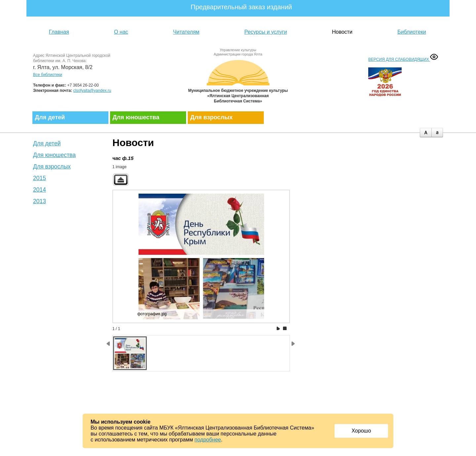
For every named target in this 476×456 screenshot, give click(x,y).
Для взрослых (212, 117)
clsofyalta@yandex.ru (92, 91)
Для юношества (136, 117)
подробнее (208, 440)
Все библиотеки (48, 75)
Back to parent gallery (121, 180)
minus (437, 133)
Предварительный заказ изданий (241, 7)
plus (426, 133)
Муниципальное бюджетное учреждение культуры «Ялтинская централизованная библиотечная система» (238, 80)
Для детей (50, 117)
